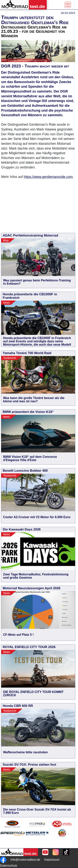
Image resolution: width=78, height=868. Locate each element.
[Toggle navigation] (68, 5)
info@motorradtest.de (25, 860)
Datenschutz (9, 866)
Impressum (52, 860)
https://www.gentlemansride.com (48, 177)
